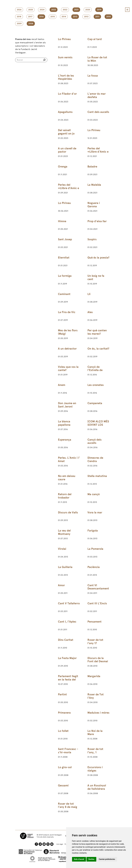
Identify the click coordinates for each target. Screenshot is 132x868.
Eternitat (64, 258)
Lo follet (63, 731)
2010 (108, 17)
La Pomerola (95, 549)
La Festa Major (67, 658)
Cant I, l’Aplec (67, 622)
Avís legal (60, 844)
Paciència (94, 567)
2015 (53, 17)
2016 (41, 17)
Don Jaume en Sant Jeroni (67, 405)
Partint (62, 694)
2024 (42, 10)
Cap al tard (95, 39)
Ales (90, 312)
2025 (31, 10)
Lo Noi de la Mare (95, 733)
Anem (62, 385)
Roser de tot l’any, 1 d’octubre (95, 752)
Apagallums (65, 112)
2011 (97, 17)
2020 (88, 10)
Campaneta (95, 403)
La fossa (93, 76)
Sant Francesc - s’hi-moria (68, 751)
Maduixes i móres (98, 713)
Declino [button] (91, 859)
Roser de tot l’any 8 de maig (68, 805)
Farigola (93, 531)
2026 (19, 10)
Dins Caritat (66, 640)
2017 (30, 17)
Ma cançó (94, 494)
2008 (31, 24)
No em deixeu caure (67, 478)
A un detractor (67, 349)
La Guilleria (65, 567)
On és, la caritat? (98, 349)
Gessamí (63, 785)
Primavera (64, 713)
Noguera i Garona (94, 205)
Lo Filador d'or (67, 94)
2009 (19, 24)
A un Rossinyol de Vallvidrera (97, 787)
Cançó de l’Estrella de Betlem (95, 370)
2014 (64, 17)
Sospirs (92, 239)
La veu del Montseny (64, 532)
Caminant (64, 294)
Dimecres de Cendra (95, 459)
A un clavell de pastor (67, 150)
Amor (61, 585)
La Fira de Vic (67, 312)
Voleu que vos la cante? (68, 369)
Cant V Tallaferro (69, 603)
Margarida (94, 676)
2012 (86, 17)
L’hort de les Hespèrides (66, 77)
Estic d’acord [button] (79, 859)
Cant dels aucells (98, 112)
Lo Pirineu (64, 39)
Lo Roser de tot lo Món (97, 59)
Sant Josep (65, 239)
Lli (89, 294)
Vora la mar (95, 512)
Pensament (94, 622)
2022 (65, 10)
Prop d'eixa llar (97, 221)
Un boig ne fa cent (96, 277)
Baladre (92, 167)
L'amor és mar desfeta (97, 95)
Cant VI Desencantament (98, 587)
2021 (76, 10)
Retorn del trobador (65, 496)
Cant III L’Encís (97, 603)
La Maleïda (94, 185)
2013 (75, 17)
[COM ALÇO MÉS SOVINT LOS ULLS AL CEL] (98, 425)
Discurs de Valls (68, 512)
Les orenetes (96, 385)
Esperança (65, 440)
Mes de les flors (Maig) (68, 332)
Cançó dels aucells (94, 441)
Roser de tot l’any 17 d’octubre (95, 643)
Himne (62, 221)
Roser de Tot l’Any (96, 696)
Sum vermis (65, 57)
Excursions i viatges (95, 769)
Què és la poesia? (98, 258)
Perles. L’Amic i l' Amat (69, 459)
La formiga (65, 276)
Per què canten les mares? (97, 332)
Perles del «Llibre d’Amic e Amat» (98, 152)
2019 (99, 10)
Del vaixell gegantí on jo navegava (66, 134)
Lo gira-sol (65, 767)
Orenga (63, 167)
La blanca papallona (64, 423)
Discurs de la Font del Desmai (98, 660)
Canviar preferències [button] (107, 859)
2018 (19, 17)
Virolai (62, 549)
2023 (54, 10)
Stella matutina (97, 476)
